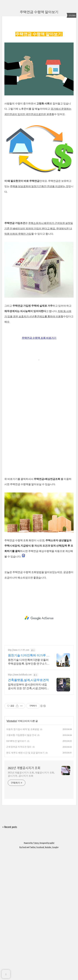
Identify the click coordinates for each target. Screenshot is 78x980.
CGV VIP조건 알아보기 (16, 869)
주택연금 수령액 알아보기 (39, 12)
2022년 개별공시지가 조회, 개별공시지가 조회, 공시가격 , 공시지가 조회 (31, 902)
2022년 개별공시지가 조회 (24, 896)
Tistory (36, 971)
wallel (52, 971)
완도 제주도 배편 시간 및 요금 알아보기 (25, 881)
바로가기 (51, 466)
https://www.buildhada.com (20, 803)
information (12, 849)
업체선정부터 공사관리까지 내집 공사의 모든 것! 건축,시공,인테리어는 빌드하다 (29, 815)
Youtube (48, 975)
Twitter (33, 975)
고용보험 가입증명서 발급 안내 (21, 863)
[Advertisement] (39, 45)
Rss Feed (23, 975)
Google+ (55, 975)
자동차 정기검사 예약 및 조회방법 (23, 857)
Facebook (40, 975)
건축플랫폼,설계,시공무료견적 (28, 808)
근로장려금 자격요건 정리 (19, 875)
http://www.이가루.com (19, 778)
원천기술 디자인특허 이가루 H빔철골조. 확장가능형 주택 (28, 783)
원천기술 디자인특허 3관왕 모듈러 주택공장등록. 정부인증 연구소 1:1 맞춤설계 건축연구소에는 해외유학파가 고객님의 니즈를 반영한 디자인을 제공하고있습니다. (29, 790)
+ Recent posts (10, 955)
